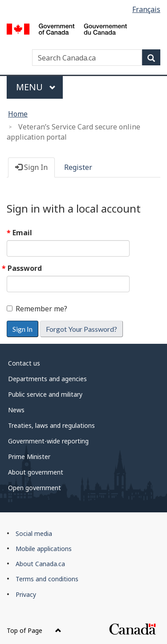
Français (146, 9)
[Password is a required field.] (68, 284)
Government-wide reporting (48, 441)
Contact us (24, 363)
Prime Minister (29, 457)
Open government (35, 488)
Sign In (31, 167)
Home (18, 114)
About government (36, 472)
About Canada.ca (40, 564)
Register (78, 167)
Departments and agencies (47, 379)
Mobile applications (44, 549)
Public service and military (45, 394)
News (16, 410)
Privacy (26, 594)
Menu (36, 87)
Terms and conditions (47, 579)
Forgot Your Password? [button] (81, 329)
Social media (34, 533)
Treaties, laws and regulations (51, 425)
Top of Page (34, 630)
